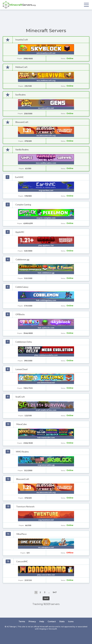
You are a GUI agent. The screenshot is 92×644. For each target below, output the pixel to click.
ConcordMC (22, 561)
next (46, 598)
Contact (52, 622)
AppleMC (20, 232)
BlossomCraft (22, 122)
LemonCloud (21, 369)
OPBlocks (20, 314)
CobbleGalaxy (22, 287)
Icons (71, 622)
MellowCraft (21, 67)
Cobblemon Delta (24, 342)
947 (55, 592)
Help (42, 622)
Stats (62, 622)
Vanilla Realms (22, 150)
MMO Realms (22, 452)
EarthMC (19, 177)
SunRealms (20, 95)
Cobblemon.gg (22, 259)
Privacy (32, 622)
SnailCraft (20, 397)
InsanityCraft (22, 40)
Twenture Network (25, 507)
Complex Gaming (23, 205)
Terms (22, 622)
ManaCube (22, 424)
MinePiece (22, 534)
